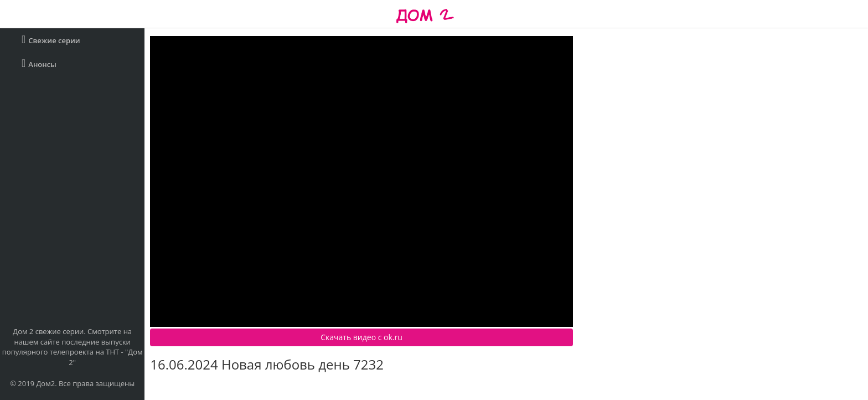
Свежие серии (51, 40)
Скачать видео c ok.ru (361, 337)
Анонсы (39, 63)
